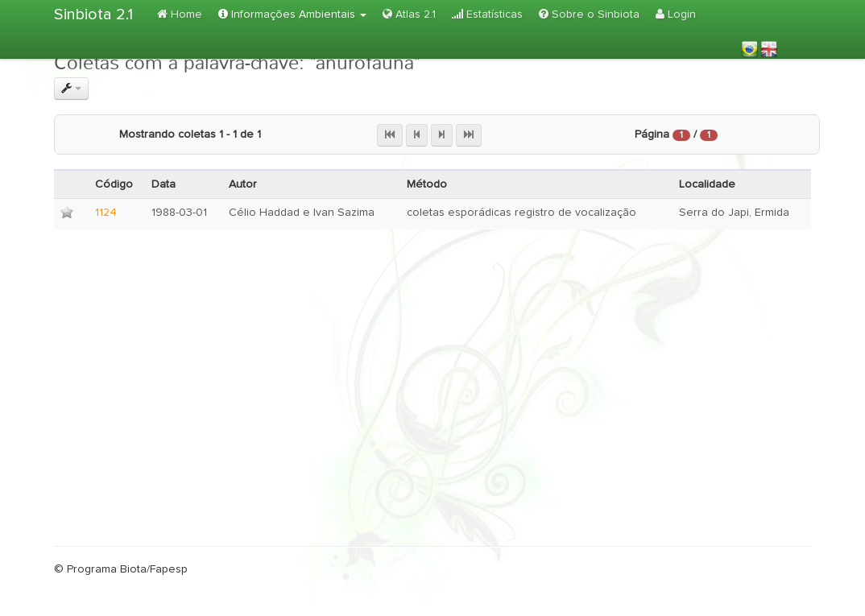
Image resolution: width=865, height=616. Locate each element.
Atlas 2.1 (409, 14)
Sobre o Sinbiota (589, 14)
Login (676, 14)
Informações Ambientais (292, 14)
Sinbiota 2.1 (93, 14)
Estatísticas (487, 14)
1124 (106, 213)
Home (180, 14)
